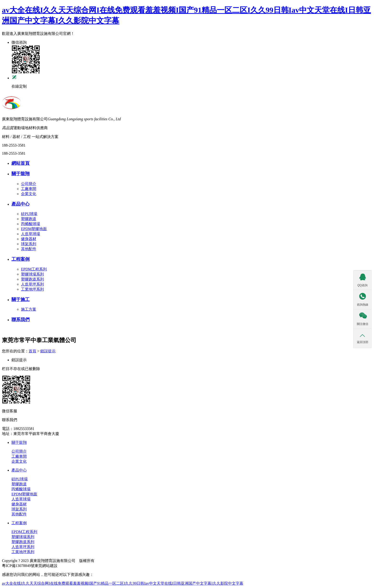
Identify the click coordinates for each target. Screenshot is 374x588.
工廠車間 (29, 189)
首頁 (32, 351)
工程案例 (19, 523)
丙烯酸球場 (31, 224)
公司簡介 (29, 184)
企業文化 (29, 194)
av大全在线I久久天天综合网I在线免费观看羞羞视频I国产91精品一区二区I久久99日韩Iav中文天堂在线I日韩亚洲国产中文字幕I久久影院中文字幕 (123, 583)
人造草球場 (31, 234)
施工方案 (29, 309)
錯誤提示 (48, 351)
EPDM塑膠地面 (34, 229)
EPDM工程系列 (34, 269)
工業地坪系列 (32, 289)
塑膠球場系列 (32, 274)
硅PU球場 (29, 214)
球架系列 (29, 244)
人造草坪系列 (32, 284)
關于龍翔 (19, 442)
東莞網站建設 (46, 566)
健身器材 (29, 239)
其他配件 (29, 249)
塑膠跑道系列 (32, 279)
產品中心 (19, 470)
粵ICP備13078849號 (18, 566)
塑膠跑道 (29, 219)
